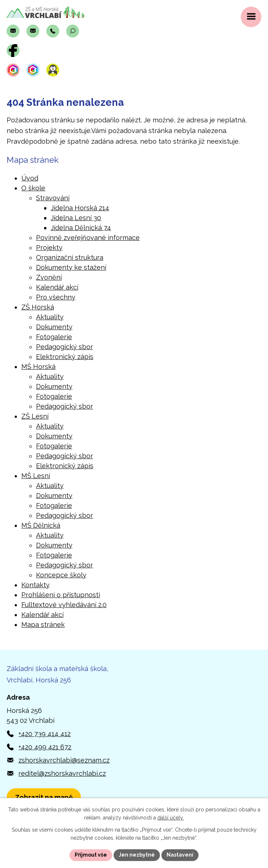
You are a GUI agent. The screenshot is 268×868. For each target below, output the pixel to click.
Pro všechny (56, 297)
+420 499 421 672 (45, 747)
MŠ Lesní (36, 476)
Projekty (49, 248)
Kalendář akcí (57, 287)
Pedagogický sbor (65, 347)
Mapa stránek (43, 625)
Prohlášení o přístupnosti (61, 595)
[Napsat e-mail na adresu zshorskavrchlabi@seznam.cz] (13, 31)
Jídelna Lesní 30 (76, 218)
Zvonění (49, 277)
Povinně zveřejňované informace (88, 238)
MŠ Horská (38, 367)
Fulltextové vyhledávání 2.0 (64, 605)
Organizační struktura (70, 257)
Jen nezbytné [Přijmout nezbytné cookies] (137, 855)
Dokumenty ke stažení (71, 267)
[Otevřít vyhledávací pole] (73, 31)
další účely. (171, 818)
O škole (33, 188)
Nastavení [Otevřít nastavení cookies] (180, 855)
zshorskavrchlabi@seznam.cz (64, 760)
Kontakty (35, 585)
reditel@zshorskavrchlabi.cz (62, 773)
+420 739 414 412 (44, 734)
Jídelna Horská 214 (80, 208)
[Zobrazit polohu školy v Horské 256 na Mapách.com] (44, 797)
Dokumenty (54, 327)
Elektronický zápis (65, 357)
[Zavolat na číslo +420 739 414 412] (53, 31)
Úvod (30, 178)
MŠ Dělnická (41, 525)
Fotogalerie (54, 337)
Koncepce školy (61, 575)
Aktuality (50, 317)
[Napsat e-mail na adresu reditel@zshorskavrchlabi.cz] (33, 31)
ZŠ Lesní (35, 416)
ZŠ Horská (38, 307)
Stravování (53, 198)
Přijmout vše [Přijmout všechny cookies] (91, 855)
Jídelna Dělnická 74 (81, 228)
